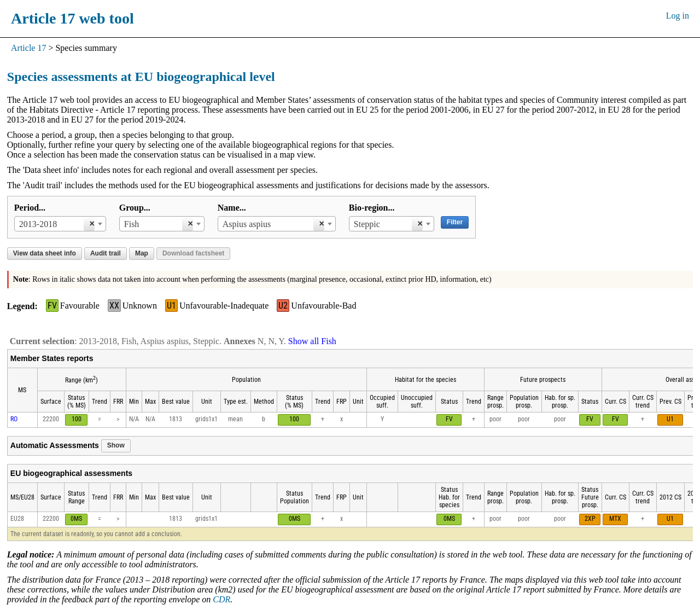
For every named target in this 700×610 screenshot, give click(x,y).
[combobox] (60, 224)
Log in (678, 16)
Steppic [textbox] (367, 224)
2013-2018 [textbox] (38, 224)
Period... (30, 208)
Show (116, 445)
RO (14, 419)
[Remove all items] (89, 224)
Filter (455, 222)
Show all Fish (312, 341)
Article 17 (28, 48)
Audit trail (106, 253)
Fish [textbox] (132, 224)
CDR (221, 599)
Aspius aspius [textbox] (247, 224)
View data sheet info (45, 253)
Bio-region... (372, 208)
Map (142, 253)
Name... (232, 208)
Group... (135, 208)
